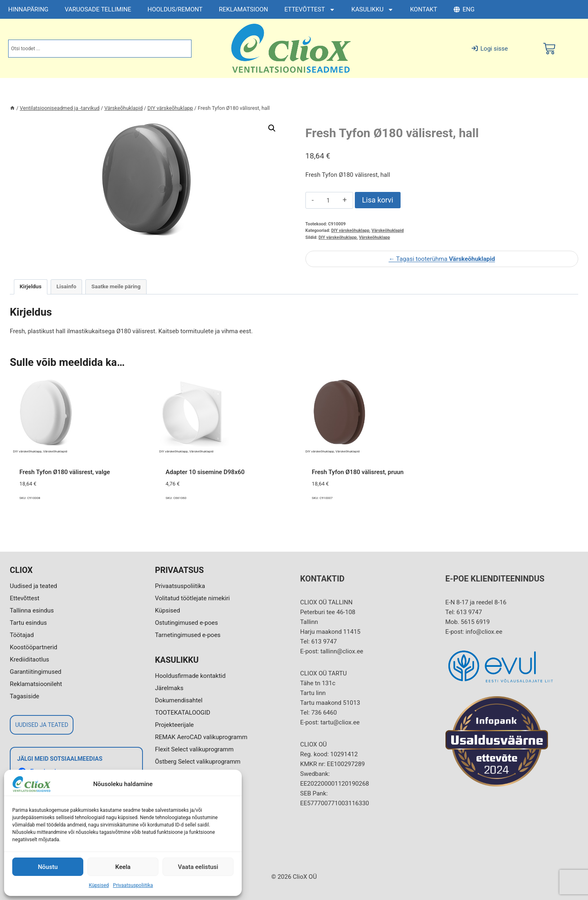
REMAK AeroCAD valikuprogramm (201, 737)
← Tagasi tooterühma (442, 259)
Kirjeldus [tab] (31, 286)
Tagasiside (24, 696)
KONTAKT (424, 9)
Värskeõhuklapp (374, 237)
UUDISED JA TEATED (42, 725)
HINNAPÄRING (28, 9)
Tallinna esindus (32, 610)
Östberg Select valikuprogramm (198, 762)
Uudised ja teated (33, 586)
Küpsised (99, 885)
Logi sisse (490, 49)
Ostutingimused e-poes (187, 623)
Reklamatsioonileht (36, 684)
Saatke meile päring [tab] (116, 286)
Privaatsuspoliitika (133, 885)
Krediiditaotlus (29, 659)
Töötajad (22, 635)
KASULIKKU (373, 10)
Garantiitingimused (36, 672)
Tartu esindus (28, 623)
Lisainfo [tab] (66, 286)
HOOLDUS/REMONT (175, 9)
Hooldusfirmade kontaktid (190, 676)
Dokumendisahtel (179, 700)
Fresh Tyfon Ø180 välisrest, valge (65, 472)
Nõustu (48, 867)
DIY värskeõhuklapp (350, 231)
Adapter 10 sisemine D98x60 (205, 472)
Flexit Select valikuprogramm (195, 749)
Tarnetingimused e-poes (188, 635)
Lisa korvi (378, 200)
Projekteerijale (175, 725)
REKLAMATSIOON (243, 9)
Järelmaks (169, 688)
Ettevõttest (24, 598)
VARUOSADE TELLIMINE (98, 9)
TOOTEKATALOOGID (183, 713)
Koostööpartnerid (33, 647)
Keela (123, 867)
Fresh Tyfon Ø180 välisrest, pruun (358, 472)
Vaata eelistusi (198, 867)
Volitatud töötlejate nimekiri (193, 598)
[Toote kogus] (328, 200)
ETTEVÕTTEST (310, 10)
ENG (464, 9)
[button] (272, 128)
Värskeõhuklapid (388, 231)
